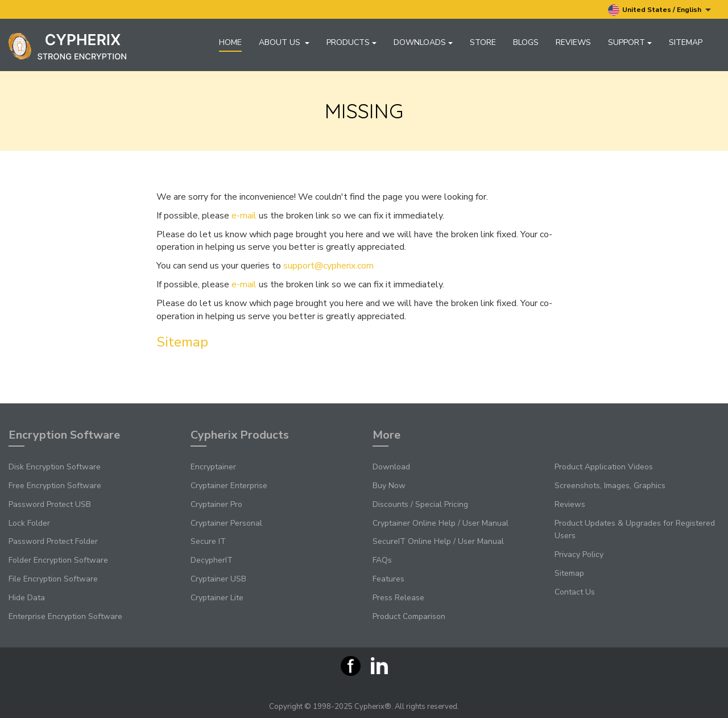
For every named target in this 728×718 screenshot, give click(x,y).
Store (483, 42)
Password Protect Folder (53, 541)
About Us (284, 42)
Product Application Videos (604, 467)
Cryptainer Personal (226, 523)
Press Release (398, 598)
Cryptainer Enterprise (229, 486)
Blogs (526, 42)
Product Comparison (409, 616)
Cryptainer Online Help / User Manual (440, 523)
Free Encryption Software (55, 486)
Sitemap (686, 42)
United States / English (659, 10)
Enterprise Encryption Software (65, 616)
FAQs (382, 560)
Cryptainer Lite (217, 598)
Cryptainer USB (218, 579)
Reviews (573, 42)
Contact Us (575, 592)
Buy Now (389, 486)
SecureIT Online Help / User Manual (438, 541)
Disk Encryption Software (55, 467)
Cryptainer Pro (216, 504)
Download (391, 467)
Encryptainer (213, 467)
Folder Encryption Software (58, 560)
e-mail (244, 216)
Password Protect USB (50, 504)
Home (230, 42)
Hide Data (27, 598)
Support (630, 42)
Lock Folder (29, 523)
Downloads (423, 42)
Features (388, 579)
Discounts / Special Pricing (420, 504)
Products (351, 42)
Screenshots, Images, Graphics (610, 486)
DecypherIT (212, 560)
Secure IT (208, 541)
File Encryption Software (53, 579)
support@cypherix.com (328, 266)
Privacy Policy (579, 554)
